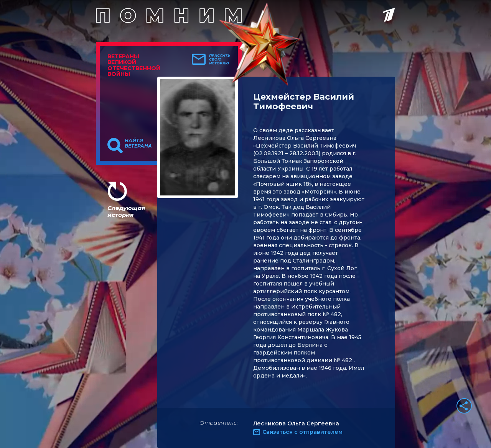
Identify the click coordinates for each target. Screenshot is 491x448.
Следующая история (126, 211)
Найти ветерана (138, 143)
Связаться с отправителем (302, 432)
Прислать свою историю (220, 59)
